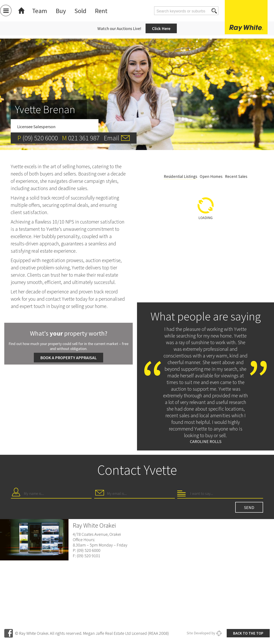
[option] (205, 232)
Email (111, 138)
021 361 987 (84, 138)
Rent (101, 11)
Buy (61, 11)
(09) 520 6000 (40, 138)
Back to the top (248, 632)
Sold (80, 11)
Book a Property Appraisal (68, 358)
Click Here (161, 28)
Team (40, 11)
